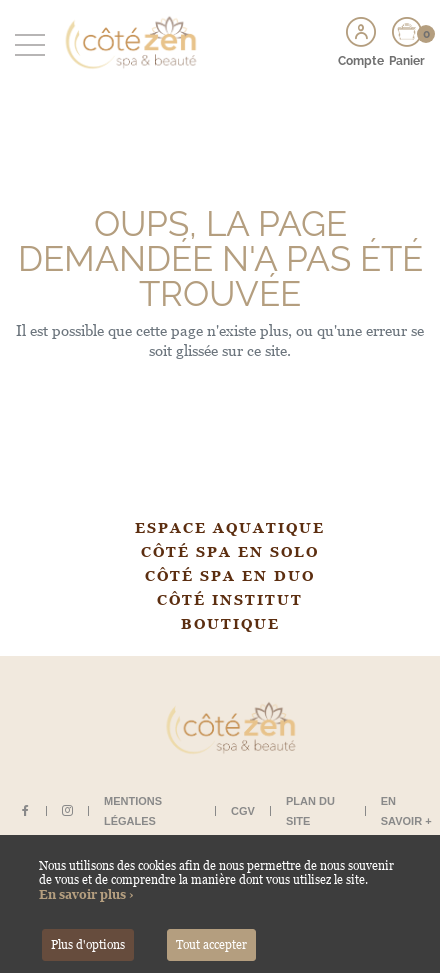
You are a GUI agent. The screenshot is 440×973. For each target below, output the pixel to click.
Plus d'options (88, 945)
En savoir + (406, 811)
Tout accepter (211, 945)
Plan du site (310, 811)
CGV (243, 811)
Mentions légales (133, 811)
